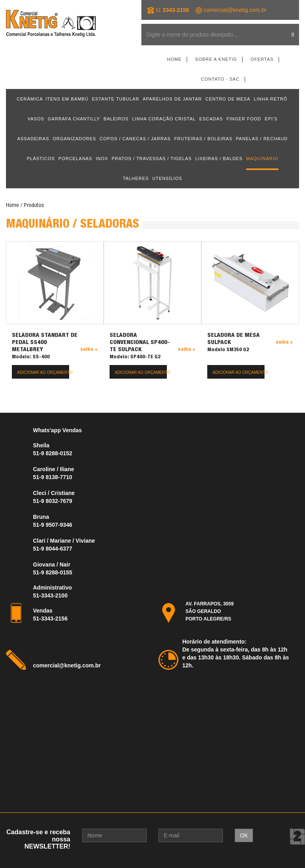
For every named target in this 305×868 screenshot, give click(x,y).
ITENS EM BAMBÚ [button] (67, 99)
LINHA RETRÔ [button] (270, 99)
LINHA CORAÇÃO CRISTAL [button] (164, 119)
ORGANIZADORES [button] (75, 139)
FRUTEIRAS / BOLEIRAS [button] (204, 139)
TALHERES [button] (136, 178)
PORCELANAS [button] (75, 159)
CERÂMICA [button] (30, 99)
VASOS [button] (36, 119)
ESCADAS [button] (211, 119)
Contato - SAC (220, 79)
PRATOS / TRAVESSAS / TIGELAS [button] (152, 159)
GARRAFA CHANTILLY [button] (74, 119)
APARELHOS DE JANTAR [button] (173, 99)
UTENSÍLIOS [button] (167, 178)
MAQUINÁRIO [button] (262, 159)
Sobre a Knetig (216, 59)
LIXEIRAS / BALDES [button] (219, 159)
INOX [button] (102, 159)
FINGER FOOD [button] (244, 119)
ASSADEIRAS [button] (33, 139)
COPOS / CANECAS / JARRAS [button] (135, 139)
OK (244, 835)
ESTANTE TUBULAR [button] (116, 99)
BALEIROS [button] (116, 119)
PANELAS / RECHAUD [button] (262, 139)
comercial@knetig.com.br (235, 10)
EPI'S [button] (271, 119)
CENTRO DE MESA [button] (228, 99)
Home (174, 59)
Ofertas (262, 59)
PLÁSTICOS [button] (41, 159)
